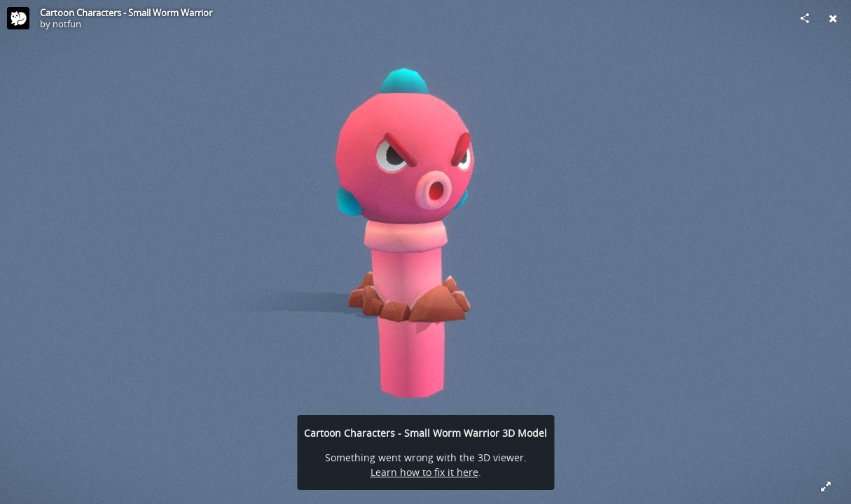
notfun (67, 24)
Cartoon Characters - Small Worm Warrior (126, 13)
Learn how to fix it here (424, 472)
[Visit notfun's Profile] (18, 18)
